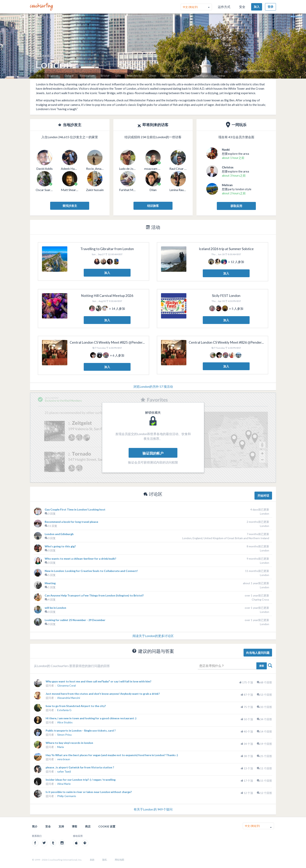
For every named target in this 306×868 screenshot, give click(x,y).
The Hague (201, 76)
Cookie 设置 (107, 826)
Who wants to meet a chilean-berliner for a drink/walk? (80, 559)
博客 (75, 826)
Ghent (152, 76)
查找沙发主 (70, 206)
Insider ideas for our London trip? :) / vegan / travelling (81, 780)
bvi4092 (250, 70)
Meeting (50, 583)
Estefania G (64, 710)
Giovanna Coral (66, 685)
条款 (92, 860)
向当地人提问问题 (258, 653)
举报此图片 (297, 17)
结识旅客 (153, 206)
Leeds (166, 76)
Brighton (53, 76)
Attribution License (265, 70)
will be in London (55, 608)
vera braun (64, 759)
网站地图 (119, 860)
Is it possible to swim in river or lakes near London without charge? (89, 792)
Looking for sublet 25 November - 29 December (75, 620)
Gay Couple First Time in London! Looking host (75, 509)
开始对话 (263, 495)
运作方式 (224, 7)
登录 (270, 7)
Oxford (69, 76)
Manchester (135, 76)
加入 (257, 7)
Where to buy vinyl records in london (69, 743)
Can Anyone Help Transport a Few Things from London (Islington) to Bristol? (94, 595)
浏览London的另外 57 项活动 (153, 386)
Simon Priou (64, 735)
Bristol (105, 76)
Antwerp (219, 76)
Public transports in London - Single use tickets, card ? (81, 730)
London (265, 514)
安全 (242, 7)
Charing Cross (260, 599)
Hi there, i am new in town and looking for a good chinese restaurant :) (91, 718)
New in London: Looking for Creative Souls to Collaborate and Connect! (91, 571)
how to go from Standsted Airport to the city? (76, 706)
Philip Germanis (67, 796)
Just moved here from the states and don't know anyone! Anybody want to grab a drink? (103, 694)
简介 (35, 826)
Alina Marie (64, 784)
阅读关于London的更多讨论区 (153, 636)
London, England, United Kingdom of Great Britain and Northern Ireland (226, 538)
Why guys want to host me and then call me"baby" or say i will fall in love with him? (98, 681)
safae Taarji (64, 771)
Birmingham (87, 76)
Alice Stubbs (65, 722)
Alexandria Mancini (69, 698)
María (60, 747)
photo (240, 70)
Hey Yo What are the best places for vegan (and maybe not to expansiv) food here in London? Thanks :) (112, 755)
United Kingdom (52, 56)
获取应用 (236, 206)
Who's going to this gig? (60, 546)
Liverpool (182, 76)
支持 (61, 826)
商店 (88, 826)
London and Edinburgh (59, 534)
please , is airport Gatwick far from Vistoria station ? (80, 767)
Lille (118, 76)
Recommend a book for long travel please (71, 522)
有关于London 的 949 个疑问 (153, 809)
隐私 (105, 860)
